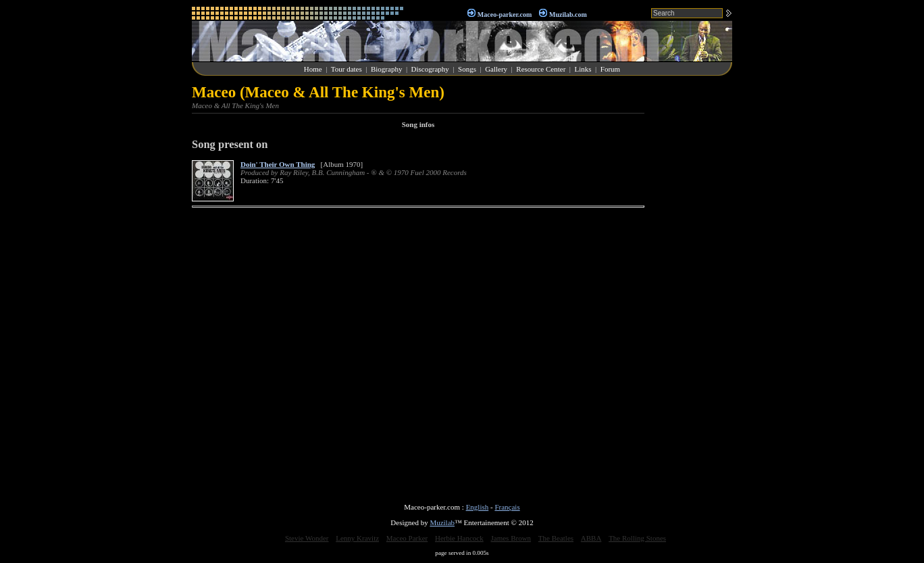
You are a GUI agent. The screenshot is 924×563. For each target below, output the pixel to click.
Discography (430, 69)
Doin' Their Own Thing (278, 164)
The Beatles (556, 538)
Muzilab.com (568, 15)
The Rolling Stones (637, 538)
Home (313, 69)
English (478, 507)
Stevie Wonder (307, 538)
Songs (467, 69)
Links (583, 69)
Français (507, 507)
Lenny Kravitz (357, 538)
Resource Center (541, 69)
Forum (610, 69)
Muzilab (442, 522)
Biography (386, 69)
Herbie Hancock (459, 538)
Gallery (496, 69)
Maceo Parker (407, 538)
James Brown (511, 538)
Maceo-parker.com (505, 15)
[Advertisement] (692, 287)
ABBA (591, 538)
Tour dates (346, 69)
